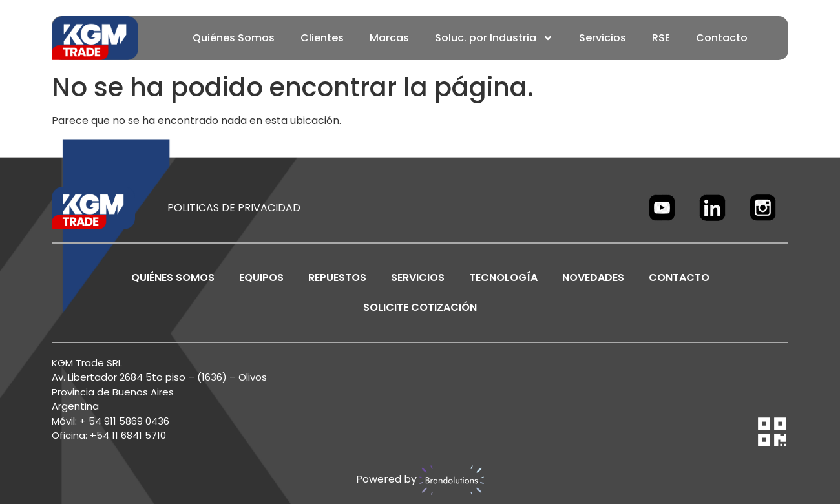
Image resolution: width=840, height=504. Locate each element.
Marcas (389, 38)
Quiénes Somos (234, 38)
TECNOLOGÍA (503, 278)
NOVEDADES (593, 278)
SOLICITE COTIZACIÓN (420, 307)
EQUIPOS (261, 278)
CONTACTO (679, 278)
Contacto (722, 38)
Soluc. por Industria (494, 38)
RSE (661, 38)
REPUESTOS (337, 278)
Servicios (603, 38)
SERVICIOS (418, 278)
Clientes (322, 38)
